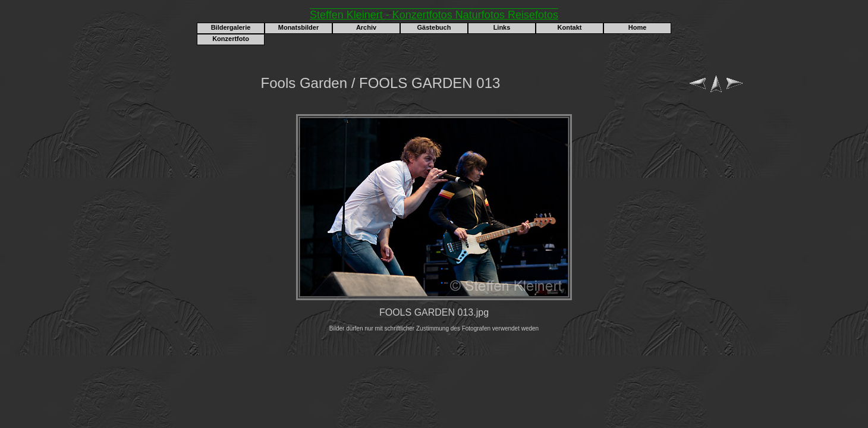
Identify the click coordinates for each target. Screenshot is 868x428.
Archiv (366, 27)
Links (502, 27)
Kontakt (570, 27)
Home (638, 27)
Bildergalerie (231, 27)
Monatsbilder (298, 27)
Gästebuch (434, 27)
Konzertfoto (231, 39)
